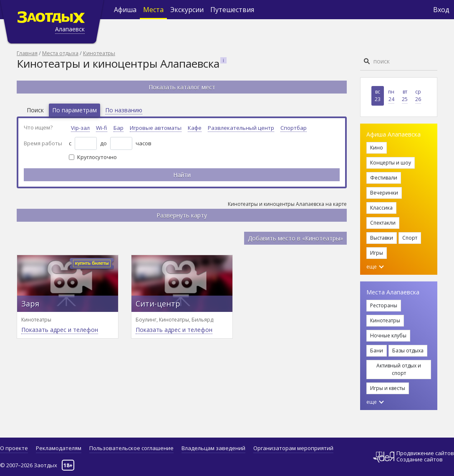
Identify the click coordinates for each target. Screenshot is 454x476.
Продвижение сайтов (425, 453)
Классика (381, 208)
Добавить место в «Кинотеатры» (295, 238)
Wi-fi (102, 128)
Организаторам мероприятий (293, 448)
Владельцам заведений (213, 448)
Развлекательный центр (241, 128)
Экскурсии (187, 10)
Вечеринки (384, 193)
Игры (377, 253)
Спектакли (383, 223)
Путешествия (232, 10)
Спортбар (294, 128)
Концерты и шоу (391, 163)
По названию (124, 110)
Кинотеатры (99, 53)
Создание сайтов (420, 459)
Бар (119, 128)
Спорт (410, 238)
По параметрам (74, 110)
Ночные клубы (388, 335)
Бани (377, 351)
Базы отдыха (408, 351)
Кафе (195, 128)
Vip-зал (80, 128)
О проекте (14, 448)
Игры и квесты (388, 388)
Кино (377, 148)
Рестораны (384, 305)
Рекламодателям (59, 448)
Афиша (125, 10)
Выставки (382, 238)
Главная (27, 53)
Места (153, 10)
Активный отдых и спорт (399, 369)
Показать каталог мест (182, 87)
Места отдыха (60, 53)
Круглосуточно (97, 157)
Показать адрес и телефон (60, 330)
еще (375, 267)
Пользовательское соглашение (131, 448)
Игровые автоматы (156, 128)
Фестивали (384, 178)
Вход (441, 10)
